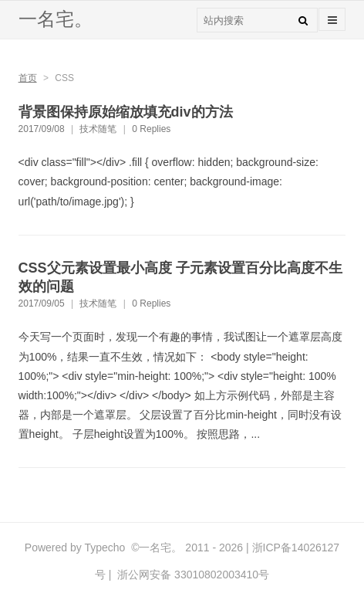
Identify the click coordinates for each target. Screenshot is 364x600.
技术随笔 (98, 129)
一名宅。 (56, 19)
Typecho (104, 547)
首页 (28, 78)
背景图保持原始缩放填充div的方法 (126, 112)
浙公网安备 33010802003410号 (192, 575)
